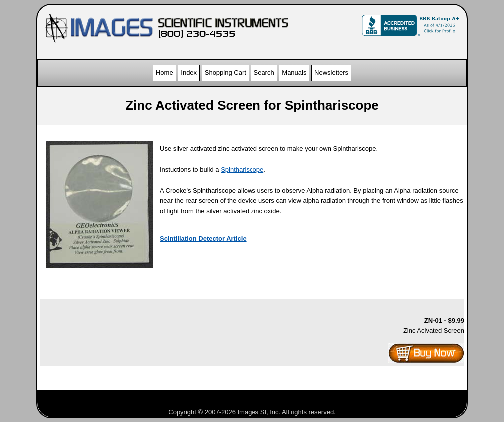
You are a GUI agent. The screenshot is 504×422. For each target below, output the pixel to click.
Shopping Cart (225, 73)
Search (264, 73)
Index (189, 73)
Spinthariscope (242, 170)
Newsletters (331, 73)
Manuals (294, 73)
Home (164, 73)
